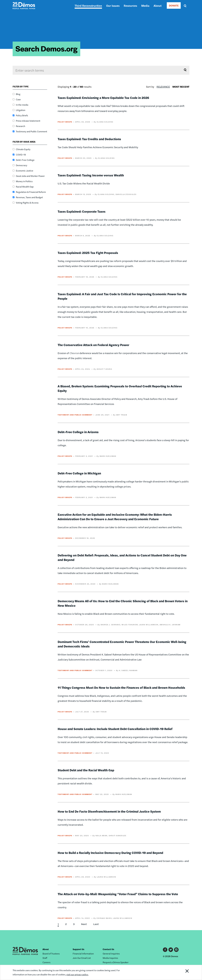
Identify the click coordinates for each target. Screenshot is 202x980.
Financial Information (83, 954)
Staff (45, 958)
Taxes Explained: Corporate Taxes (82, 211)
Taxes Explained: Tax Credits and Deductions (89, 139)
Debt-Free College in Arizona (78, 432)
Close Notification (184, 972)
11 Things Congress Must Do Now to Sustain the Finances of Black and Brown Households (121, 687)
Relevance (163, 87)
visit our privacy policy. (77, 974)
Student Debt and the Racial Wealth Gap (86, 770)
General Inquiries (111, 954)
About (158, 6)
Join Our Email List (82, 958)
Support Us (78, 949)
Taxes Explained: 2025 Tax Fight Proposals (88, 253)
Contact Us (108, 949)
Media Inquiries (110, 958)
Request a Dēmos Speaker (116, 962)
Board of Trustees (51, 954)
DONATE (174, 5)
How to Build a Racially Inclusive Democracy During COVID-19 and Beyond (110, 853)
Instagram (176, 950)
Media (145, 6)
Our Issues (113, 6)
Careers (46, 962)
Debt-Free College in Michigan (79, 473)
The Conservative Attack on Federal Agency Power (93, 345)
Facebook (165, 950)
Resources (130, 6)
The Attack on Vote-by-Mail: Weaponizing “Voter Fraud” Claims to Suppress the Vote (118, 894)
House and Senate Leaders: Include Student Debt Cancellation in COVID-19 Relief (115, 729)
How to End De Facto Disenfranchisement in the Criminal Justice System (109, 811)
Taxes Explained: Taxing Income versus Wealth (91, 175)
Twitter (171, 950)
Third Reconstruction (88, 6)
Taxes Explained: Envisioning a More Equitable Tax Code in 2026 (103, 98)
